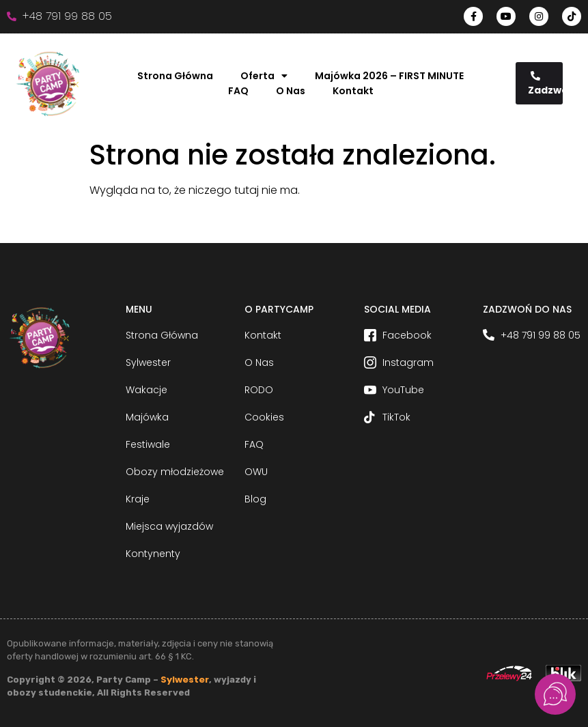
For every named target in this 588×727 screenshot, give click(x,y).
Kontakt (353, 91)
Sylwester (185, 680)
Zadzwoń (545, 84)
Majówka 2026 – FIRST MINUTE (389, 76)
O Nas (291, 91)
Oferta (264, 76)
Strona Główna (175, 76)
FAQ (238, 91)
